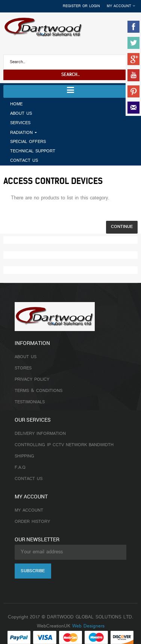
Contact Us (29, 479)
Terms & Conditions (39, 391)
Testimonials (30, 402)
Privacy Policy (32, 380)
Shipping (24, 456)
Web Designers (88, 626)
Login (95, 6)
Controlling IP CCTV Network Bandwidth (64, 445)
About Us (26, 357)
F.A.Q (20, 468)
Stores (23, 368)
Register (72, 6)
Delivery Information (40, 434)
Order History (32, 522)
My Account (29, 510)
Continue (122, 227)
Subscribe (33, 571)
